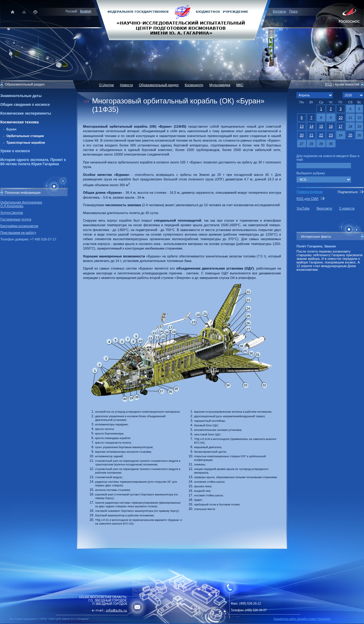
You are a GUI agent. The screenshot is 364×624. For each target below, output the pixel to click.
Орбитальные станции (25, 136)
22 (321, 135)
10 (341, 118)
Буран (11, 129)
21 (311, 135)
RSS (329, 84)
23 (331, 135)
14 (311, 126)
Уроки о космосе (15, 151)
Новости (126, 85)
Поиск (293, 11)
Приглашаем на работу (18, 233)
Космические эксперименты (26, 113)
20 (301, 135)
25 (350, 135)
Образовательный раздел (159, 85)
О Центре (106, 85)
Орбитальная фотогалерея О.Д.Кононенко (21, 204)
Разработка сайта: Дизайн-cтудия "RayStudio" (302, 619)
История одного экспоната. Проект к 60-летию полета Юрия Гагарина (33, 162)
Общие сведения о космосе (25, 105)
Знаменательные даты (21, 96)
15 (321, 126)
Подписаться (348, 192)
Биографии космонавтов (19, 226)
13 (301, 126)
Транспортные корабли (26, 143)
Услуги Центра (12, 213)
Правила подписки (309, 192)
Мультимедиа (220, 85)
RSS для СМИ (307, 199)
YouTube (303, 208)
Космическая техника (20, 122)
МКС (240, 85)
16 (331, 126)
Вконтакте (324, 208)
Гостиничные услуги (16, 219)
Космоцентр (194, 85)
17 (341, 126)
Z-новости (347, 208)
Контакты (279, 11)
